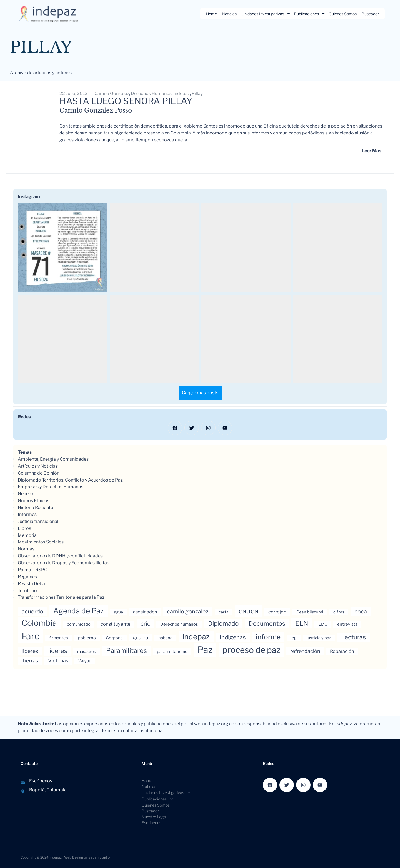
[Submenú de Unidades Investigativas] (289, 14)
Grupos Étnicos (34, 501)
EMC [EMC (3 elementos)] (323, 624)
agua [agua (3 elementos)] (118, 612)
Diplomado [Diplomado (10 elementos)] (223, 623)
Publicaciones (306, 14)
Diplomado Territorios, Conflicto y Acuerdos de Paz (70, 480)
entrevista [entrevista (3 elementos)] (347, 624)
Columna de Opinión (39, 473)
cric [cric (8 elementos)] (145, 624)
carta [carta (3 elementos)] (224, 612)
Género (25, 494)
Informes (27, 514)
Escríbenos (41, 781)
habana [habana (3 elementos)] (165, 638)
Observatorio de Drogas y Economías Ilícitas (63, 563)
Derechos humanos (151, 93)
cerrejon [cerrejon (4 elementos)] (277, 612)
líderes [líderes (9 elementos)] (58, 651)
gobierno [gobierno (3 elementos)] (87, 638)
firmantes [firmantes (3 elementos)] (59, 638)
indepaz (182, 93)
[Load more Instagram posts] (200, 393)
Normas (26, 549)
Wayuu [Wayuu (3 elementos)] (85, 661)
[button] (62, 247)
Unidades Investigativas (263, 14)
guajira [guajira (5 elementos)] (141, 638)
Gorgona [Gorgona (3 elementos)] (114, 638)
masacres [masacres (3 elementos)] (87, 652)
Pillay (197, 93)
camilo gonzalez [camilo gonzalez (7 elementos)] (188, 612)
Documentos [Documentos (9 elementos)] (267, 623)
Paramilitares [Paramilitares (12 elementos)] (127, 651)
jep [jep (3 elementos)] (294, 638)
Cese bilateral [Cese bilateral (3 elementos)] (310, 612)
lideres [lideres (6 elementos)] (30, 651)
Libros (24, 528)
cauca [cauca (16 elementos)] (248, 611)
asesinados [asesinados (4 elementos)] (145, 612)
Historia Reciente (35, 507)
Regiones (27, 577)
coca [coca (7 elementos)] (361, 612)
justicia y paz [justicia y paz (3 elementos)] (319, 638)
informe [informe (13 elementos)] (268, 637)
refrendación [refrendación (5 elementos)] (305, 651)
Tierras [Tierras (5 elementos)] (30, 661)
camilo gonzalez (112, 93)
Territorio (27, 591)
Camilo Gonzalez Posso (96, 110)
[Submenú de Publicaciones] (323, 14)
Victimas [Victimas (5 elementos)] (58, 661)
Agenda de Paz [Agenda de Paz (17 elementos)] (79, 611)
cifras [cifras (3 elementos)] (339, 612)
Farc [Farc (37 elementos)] (30, 636)
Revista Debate (33, 584)
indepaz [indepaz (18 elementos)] (196, 637)
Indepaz (56, 857)
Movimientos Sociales (41, 542)
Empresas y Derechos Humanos (51, 487)
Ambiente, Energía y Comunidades (53, 459)
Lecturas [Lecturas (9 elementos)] (353, 637)
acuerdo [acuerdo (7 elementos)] (32, 612)
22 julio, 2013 (73, 93)
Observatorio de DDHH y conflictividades (60, 556)
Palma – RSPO (33, 570)
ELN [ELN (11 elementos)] (302, 623)
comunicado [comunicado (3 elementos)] (79, 624)
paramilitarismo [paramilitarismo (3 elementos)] (172, 652)
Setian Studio (99, 857)
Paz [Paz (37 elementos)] (205, 650)
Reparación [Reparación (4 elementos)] (342, 651)
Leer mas (371, 151)
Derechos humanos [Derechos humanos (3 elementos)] (179, 624)
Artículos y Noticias (38, 466)
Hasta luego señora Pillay (126, 101)
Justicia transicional (38, 521)
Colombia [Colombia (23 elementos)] (39, 623)
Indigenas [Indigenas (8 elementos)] (233, 637)
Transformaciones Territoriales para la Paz (61, 597)
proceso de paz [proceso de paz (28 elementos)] (251, 650)
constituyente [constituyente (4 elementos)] (116, 624)
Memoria (27, 535)
